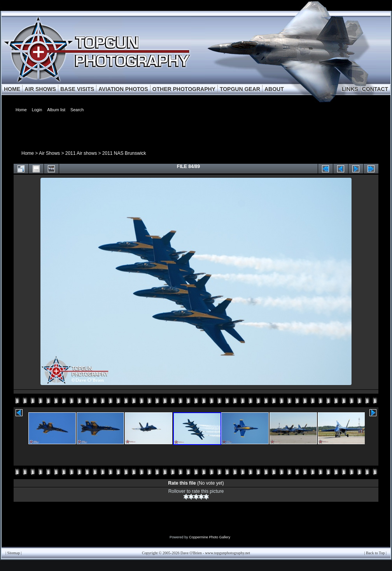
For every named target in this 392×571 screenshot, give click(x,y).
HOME (12, 89)
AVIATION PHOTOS (123, 89)
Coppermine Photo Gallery (210, 537)
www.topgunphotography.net (227, 553)
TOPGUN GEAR (240, 89)
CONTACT (375, 89)
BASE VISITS (77, 89)
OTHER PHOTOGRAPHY (184, 89)
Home (28, 153)
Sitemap (14, 553)
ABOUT (274, 89)
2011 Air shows (81, 153)
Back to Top (375, 553)
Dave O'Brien (191, 553)
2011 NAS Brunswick (124, 153)
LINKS (350, 89)
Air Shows (49, 153)
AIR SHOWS (40, 89)
